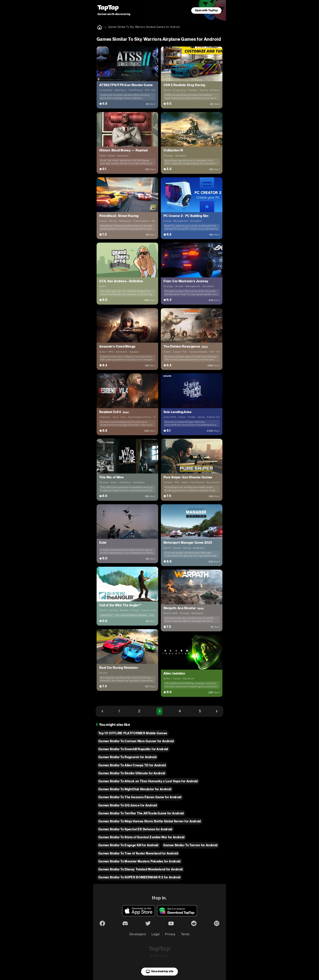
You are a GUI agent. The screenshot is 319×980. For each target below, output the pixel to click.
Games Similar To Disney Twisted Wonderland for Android (140, 869)
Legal (156, 934)
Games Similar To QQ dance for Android (128, 805)
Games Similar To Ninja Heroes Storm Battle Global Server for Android (150, 821)
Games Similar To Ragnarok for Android (127, 757)
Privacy (170, 934)
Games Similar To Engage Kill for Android (128, 845)
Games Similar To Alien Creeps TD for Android (132, 765)
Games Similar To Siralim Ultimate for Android (132, 773)
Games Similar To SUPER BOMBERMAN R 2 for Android (139, 877)
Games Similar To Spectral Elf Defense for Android (135, 829)
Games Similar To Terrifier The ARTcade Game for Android (141, 813)
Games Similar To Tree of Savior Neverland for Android (138, 853)
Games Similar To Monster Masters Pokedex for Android (139, 861)
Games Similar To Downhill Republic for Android (133, 749)
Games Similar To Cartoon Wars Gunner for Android (136, 741)
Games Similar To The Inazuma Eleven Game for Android (140, 797)
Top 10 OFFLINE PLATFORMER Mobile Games (133, 733)
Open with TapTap (206, 10)
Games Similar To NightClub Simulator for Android (135, 789)
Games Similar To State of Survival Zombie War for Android (141, 837)
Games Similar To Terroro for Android (190, 845)
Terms (185, 934)
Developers (138, 934)
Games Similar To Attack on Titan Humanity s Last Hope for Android (148, 781)
